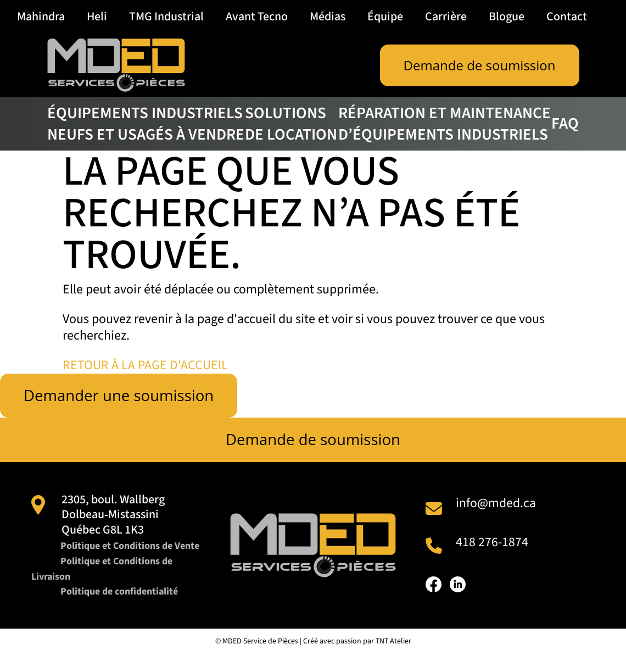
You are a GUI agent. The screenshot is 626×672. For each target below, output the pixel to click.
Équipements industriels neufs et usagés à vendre (146, 124)
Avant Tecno (257, 16)
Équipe (385, 16)
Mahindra (41, 16)
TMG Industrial (166, 16)
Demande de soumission (480, 65)
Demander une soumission (120, 396)
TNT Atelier (393, 657)
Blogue (507, 16)
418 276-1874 (492, 543)
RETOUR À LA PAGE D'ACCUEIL (146, 365)
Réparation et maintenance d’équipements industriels (445, 124)
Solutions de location (291, 124)
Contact (567, 16)
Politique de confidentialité (120, 607)
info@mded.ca (496, 504)
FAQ (565, 124)
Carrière (446, 16)
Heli (97, 16)
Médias (328, 16)
